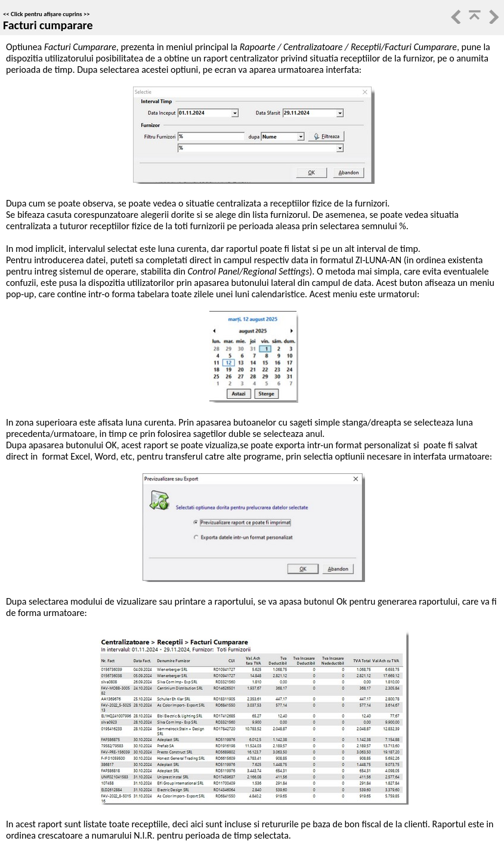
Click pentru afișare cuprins (47, 14)
